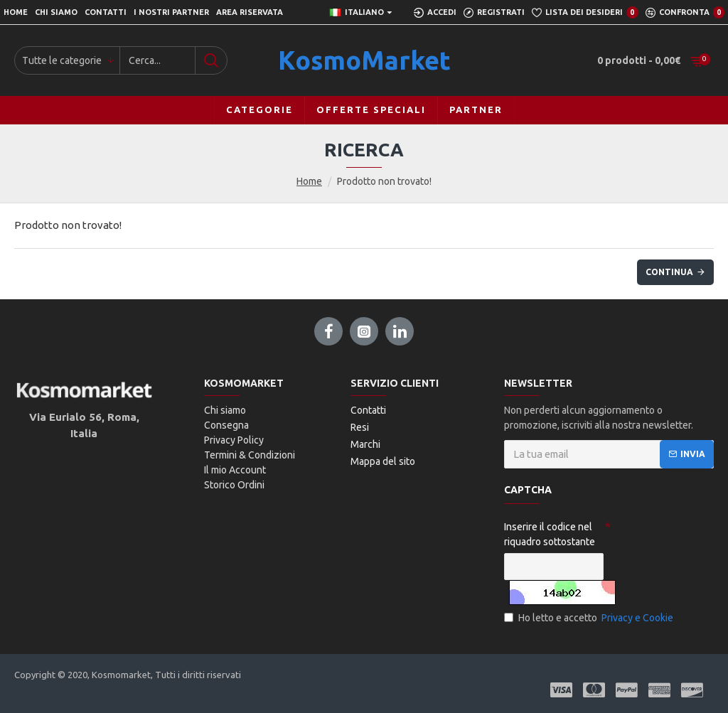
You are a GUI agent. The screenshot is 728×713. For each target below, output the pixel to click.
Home (309, 181)
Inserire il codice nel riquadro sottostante (550, 534)
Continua (669, 272)
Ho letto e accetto (590, 618)
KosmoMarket (364, 60)
